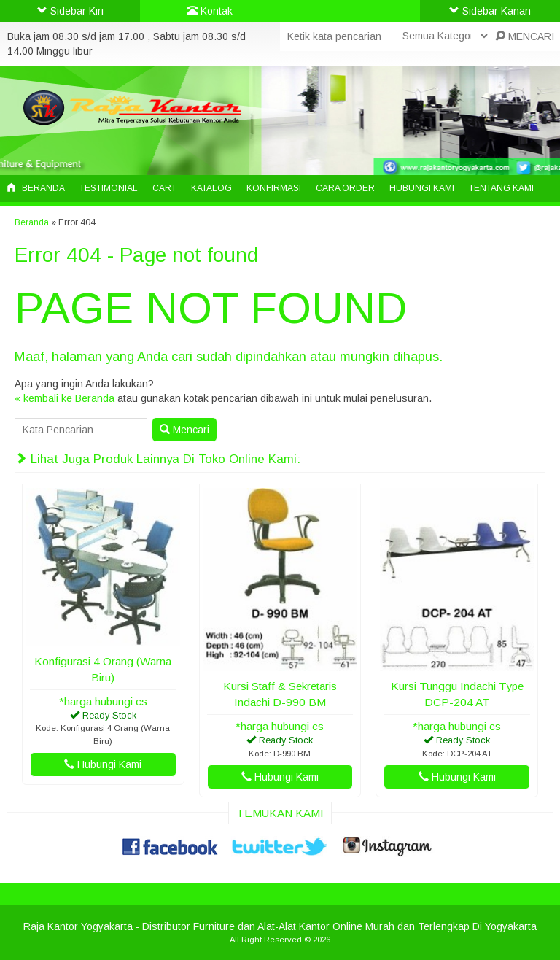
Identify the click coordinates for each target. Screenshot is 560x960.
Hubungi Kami (422, 188)
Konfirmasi (274, 188)
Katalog (211, 188)
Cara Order (345, 188)
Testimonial (109, 188)
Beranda (36, 188)
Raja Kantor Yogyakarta (78, 926)
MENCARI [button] (525, 36)
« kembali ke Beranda (65, 398)
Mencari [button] (184, 430)
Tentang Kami (501, 188)
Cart (164, 188)
